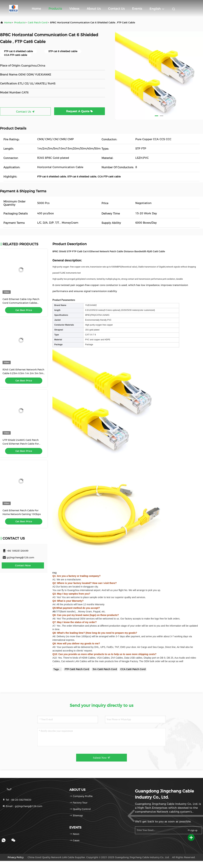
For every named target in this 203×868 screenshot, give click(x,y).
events (137, 9)
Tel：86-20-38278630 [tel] (17, 800)
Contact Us (116, 9)
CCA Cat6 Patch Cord (133, 669)
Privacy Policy (16, 857)
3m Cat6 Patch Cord (105, 669)
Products (55, 9)
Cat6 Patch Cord (38, 23)
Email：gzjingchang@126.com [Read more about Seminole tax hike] (22, 806)
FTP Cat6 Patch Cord (77, 669)
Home (36, 9)
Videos (74, 9)
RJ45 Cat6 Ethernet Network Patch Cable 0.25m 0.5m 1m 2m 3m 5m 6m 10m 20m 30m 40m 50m (23, 373)
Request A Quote (80, 111)
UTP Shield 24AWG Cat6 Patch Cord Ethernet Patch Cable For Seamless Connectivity (21, 444)
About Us (94, 9)
